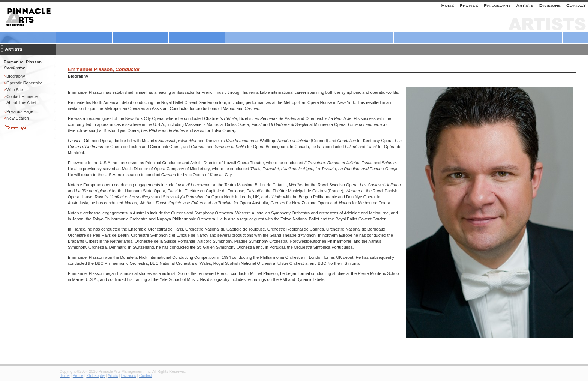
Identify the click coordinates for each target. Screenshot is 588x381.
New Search (18, 118)
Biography (16, 76)
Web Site (15, 90)
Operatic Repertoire (24, 83)
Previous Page (20, 111)
